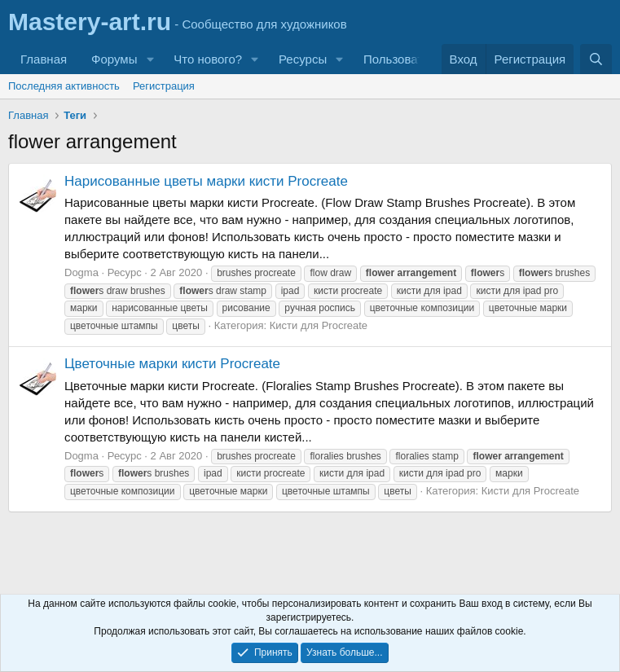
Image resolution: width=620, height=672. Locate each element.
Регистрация (164, 86)
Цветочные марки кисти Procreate (172, 364)
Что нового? (208, 59)
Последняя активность (64, 86)
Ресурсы (303, 59)
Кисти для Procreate (319, 325)
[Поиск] (596, 59)
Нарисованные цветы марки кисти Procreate (206, 181)
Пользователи (403, 59)
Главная (44, 59)
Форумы (114, 59)
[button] (150, 59)
